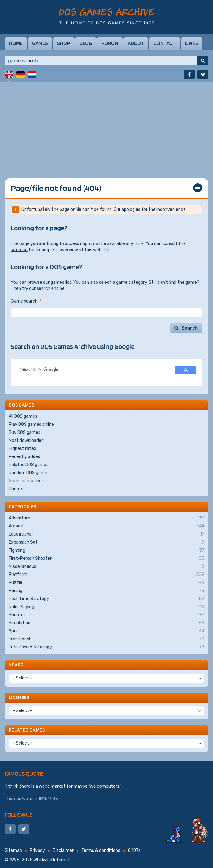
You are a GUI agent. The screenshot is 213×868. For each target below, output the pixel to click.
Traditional (106, 639)
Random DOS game (28, 473)
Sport (106, 631)
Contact (165, 43)
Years (16, 665)
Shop (64, 43)
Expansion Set (106, 542)
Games (40, 43)
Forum (110, 43)
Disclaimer (63, 850)
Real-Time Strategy (106, 599)
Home (16, 43)
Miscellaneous (106, 567)
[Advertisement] (106, 126)
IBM (43, 799)
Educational (106, 534)
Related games (27, 730)
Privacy (37, 850)
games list (61, 282)
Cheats (16, 489)
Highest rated (23, 449)
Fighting (106, 550)
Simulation (106, 623)
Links (192, 43)
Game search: (26, 301)
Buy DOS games (25, 432)
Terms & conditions (101, 850)
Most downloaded (26, 441)
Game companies (26, 481)
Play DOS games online (31, 424)
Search (190, 328)
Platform (106, 575)
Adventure (106, 518)
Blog (86, 43)
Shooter (106, 615)
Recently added (25, 457)
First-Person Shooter (106, 559)
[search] (93, 370)
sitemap (19, 250)
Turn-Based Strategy (106, 647)
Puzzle (106, 583)
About (136, 43)
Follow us (19, 815)
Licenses (19, 697)
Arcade (106, 526)
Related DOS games (29, 465)
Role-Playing (106, 607)
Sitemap (13, 850)
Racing (106, 591)
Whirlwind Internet (52, 860)
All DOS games (23, 416)
